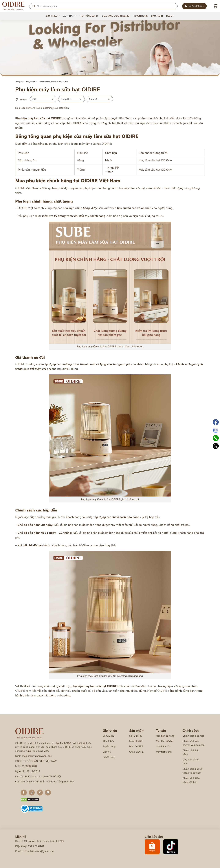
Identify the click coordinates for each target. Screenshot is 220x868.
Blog (170, 16)
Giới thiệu (53, 16)
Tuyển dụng (141, 16)
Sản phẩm (70, 16)
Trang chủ (19, 82)
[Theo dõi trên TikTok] (32, 793)
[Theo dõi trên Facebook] (24, 793)
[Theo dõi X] (40, 793)
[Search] (103, 6)
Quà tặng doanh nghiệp (116, 16)
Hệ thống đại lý (89, 16)
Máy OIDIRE (31, 82)
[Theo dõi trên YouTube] (48, 793)
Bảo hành (157, 16)
